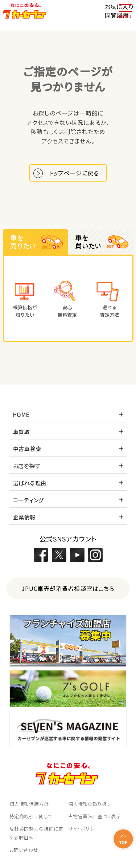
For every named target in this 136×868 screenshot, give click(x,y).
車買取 (22, 432)
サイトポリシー (84, 829)
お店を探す (27, 466)
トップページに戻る (74, 173)
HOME (21, 415)
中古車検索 (27, 449)
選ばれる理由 (30, 483)
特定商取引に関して (31, 816)
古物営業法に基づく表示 (95, 816)
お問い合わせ (24, 850)
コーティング (29, 500)
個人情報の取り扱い (90, 804)
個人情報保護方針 (29, 804)
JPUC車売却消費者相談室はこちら (68, 588)
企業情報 (24, 517)
